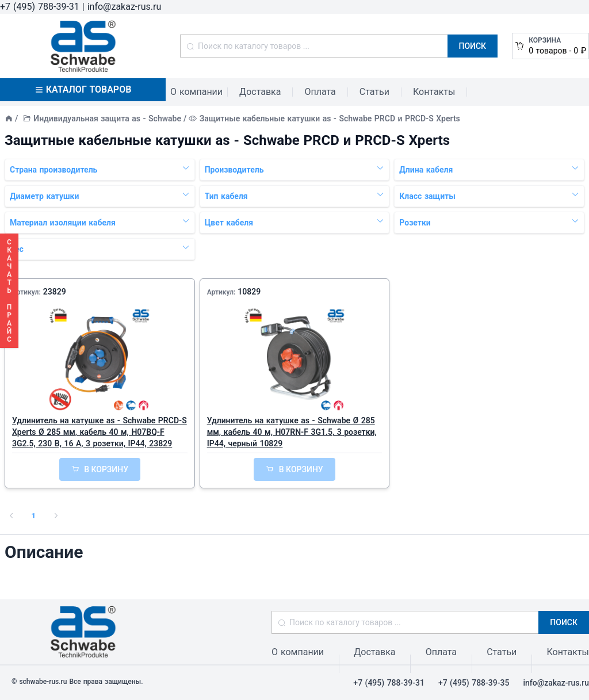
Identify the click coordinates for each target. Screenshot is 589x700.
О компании (196, 92)
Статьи (374, 92)
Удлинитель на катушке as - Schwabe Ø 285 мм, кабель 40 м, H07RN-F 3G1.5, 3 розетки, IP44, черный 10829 (292, 432)
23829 (55, 292)
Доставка (260, 92)
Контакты (434, 92)
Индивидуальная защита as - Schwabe (107, 118)
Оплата (320, 92)
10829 (249, 292)
